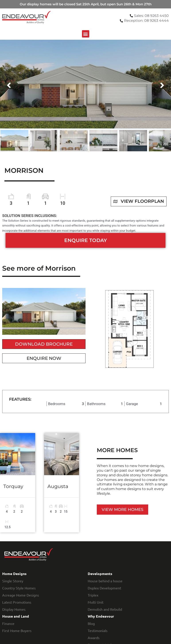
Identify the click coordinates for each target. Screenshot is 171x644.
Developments (100, 574)
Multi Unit (96, 602)
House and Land (16, 616)
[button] (86, 34)
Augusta (58, 486)
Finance (8, 623)
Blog (91, 623)
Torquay (13, 486)
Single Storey (13, 581)
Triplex (93, 595)
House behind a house (105, 581)
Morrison (24, 170)
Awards (94, 638)
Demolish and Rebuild (105, 609)
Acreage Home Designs (21, 595)
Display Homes (14, 609)
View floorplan (139, 201)
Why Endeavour (101, 616)
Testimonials (98, 630)
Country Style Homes (19, 588)
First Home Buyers (17, 630)
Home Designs (14, 574)
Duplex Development (104, 588)
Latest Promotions (17, 602)
